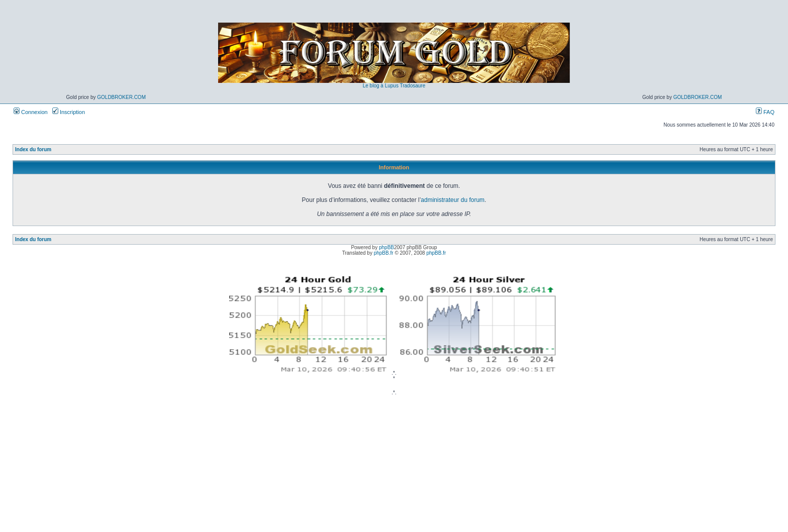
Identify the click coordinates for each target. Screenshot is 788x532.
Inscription (69, 112)
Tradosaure (412, 86)
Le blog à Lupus (381, 86)
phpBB (386, 247)
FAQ (765, 112)
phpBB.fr (384, 253)
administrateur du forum (453, 200)
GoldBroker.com (121, 97)
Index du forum (33, 149)
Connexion (31, 112)
